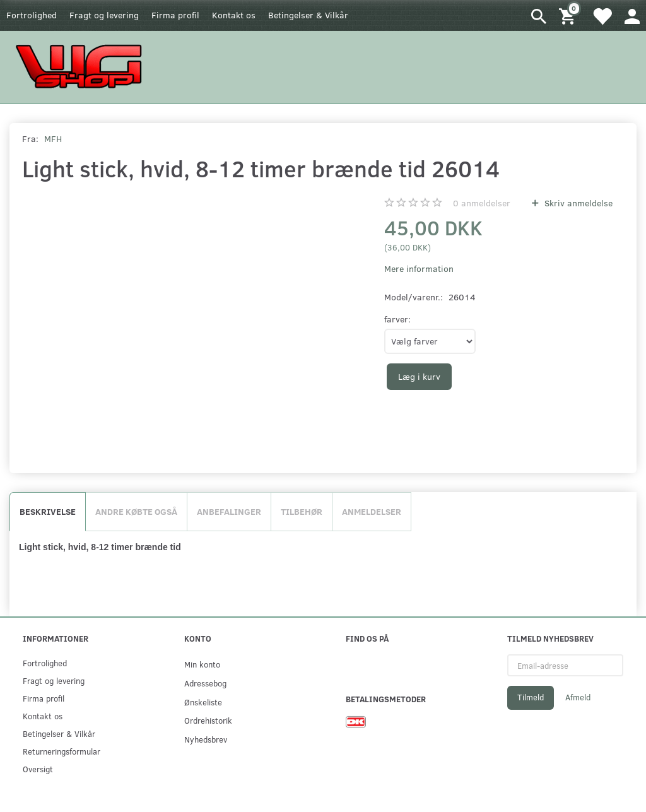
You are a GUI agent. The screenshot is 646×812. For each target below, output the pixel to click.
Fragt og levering (104, 15)
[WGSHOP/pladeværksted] (82, 66)
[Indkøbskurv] (569, 15)
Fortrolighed (32, 15)
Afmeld (578, 697)
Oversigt (38, 769)
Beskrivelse (48, 511)
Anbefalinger (229, 511)
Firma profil (175, 15)
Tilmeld (531, 697)
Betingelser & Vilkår (308, 15)
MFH (53, 138)
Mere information (419, 268)
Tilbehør (302, 511)
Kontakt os (234, 15)
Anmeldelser (372, 511)
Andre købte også (136, 511)
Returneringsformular (62, 751)
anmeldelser (482, 203)
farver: (397, 319)
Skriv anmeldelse (577, 203)
